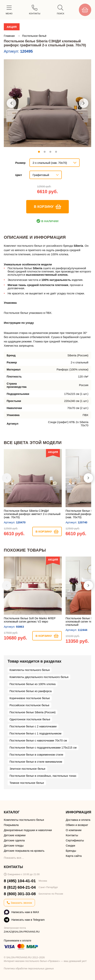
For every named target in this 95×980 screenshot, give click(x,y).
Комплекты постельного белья (30, 670)
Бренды (71, 851)
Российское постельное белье (29, 705)
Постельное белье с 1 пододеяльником (35, 733)
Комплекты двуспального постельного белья (39, 677)
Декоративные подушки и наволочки (28, 830)
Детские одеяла (14, 840)
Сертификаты (75, 840)
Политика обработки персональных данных (29, 968)
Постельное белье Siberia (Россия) (32, 712)
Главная (10, 36)
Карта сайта (74, 856)
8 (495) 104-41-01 (20, 881)
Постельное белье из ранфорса (30, 691)
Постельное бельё (34, 36)
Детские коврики (15, 835)
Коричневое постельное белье (30, 698)
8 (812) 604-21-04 (20, 887)
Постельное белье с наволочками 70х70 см (38, 740)
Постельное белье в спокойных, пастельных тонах (43, 776)
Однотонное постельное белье (30, 719)
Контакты (72, 835)
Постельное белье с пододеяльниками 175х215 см (43, 747)
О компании (74, 830)
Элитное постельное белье (27, 769)
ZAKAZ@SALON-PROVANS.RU (22, 932)
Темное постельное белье (27, 783)
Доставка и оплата (78, 820)
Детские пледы (14, 845)
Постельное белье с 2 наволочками (33, 726)
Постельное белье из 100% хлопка (32, 684)
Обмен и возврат (77, 825)
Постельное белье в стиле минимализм (36, 762)
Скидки (70, 845)
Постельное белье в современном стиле (36, 755)
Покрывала (11, 825)
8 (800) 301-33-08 (20, 894)
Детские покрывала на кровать (24, 851)
